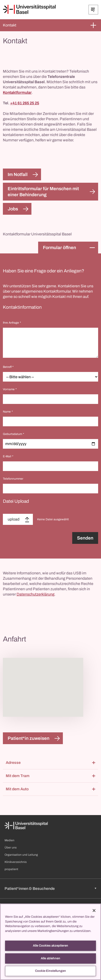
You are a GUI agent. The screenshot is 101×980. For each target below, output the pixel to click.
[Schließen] (94, 911)
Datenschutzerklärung (36, 594)
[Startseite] (29, 9)
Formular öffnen (59, 248)
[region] (50, 942)
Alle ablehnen (50, 958)
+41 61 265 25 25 (25, 103)
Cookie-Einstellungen (50, 971)
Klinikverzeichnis (16, 862)
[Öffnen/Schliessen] (93, 10)
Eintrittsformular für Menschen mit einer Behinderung (43, 192)
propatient (11, 869)
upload (14, 519)
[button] (50, 763)
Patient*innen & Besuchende (30, 889)
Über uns (11, 848)
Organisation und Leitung (21, 855)
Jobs (13, 209)
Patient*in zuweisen (29, 738)
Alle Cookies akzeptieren (50, 946)
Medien (9, 840)
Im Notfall (18, 174)
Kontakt (10, 25)
